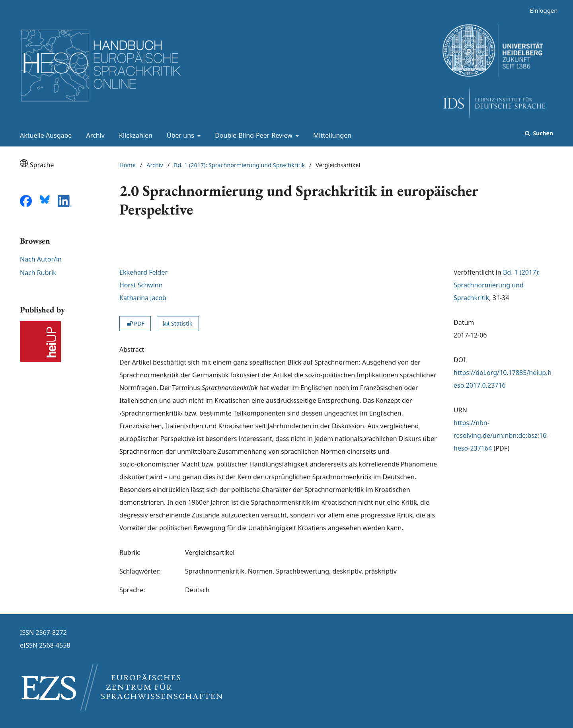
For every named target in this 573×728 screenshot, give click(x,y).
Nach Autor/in (41, 259)
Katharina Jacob (143, 298)
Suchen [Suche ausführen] (542, 133)
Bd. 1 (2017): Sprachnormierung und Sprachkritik (239, 165)
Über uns (180, 135)
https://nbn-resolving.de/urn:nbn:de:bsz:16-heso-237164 (501, 435)
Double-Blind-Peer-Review (253, 135)
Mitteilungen (331, 135)
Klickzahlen (134, 135)
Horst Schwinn (141, 285)
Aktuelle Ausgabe (44, 135)
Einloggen (541, 11)
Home (128, 165)
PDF (135, 323)
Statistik (178, 323)
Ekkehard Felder (143, 272)
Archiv (94, 135)
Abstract (132, 349)
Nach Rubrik (38, 273)
